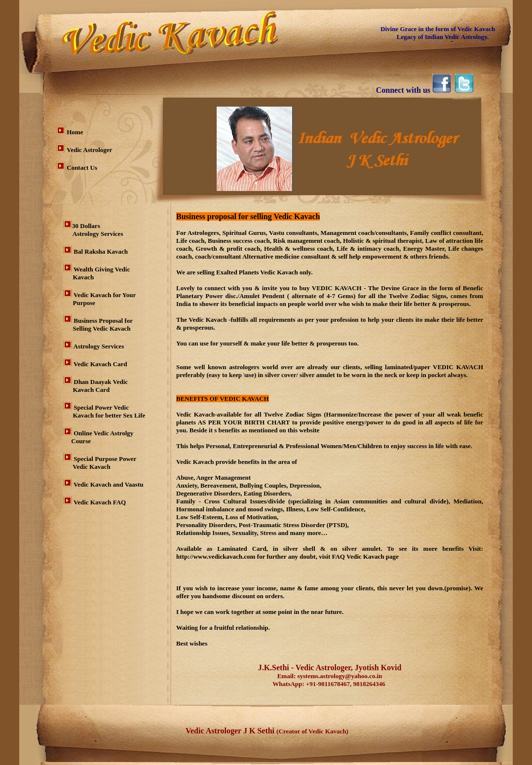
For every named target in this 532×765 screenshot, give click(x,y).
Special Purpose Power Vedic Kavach (100, 463)
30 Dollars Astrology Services (93, 230)
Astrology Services (98, 346)
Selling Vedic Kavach (97, 328)
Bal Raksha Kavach (101, 251)
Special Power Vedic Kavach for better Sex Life (104, 411)
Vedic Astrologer (89, 150)
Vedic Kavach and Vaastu (108, 484)
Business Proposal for (104, 321)
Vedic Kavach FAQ (100, 502)
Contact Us (82, 168)
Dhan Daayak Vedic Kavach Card (95, 386)
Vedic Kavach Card (100, 364)
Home (75, 132)
